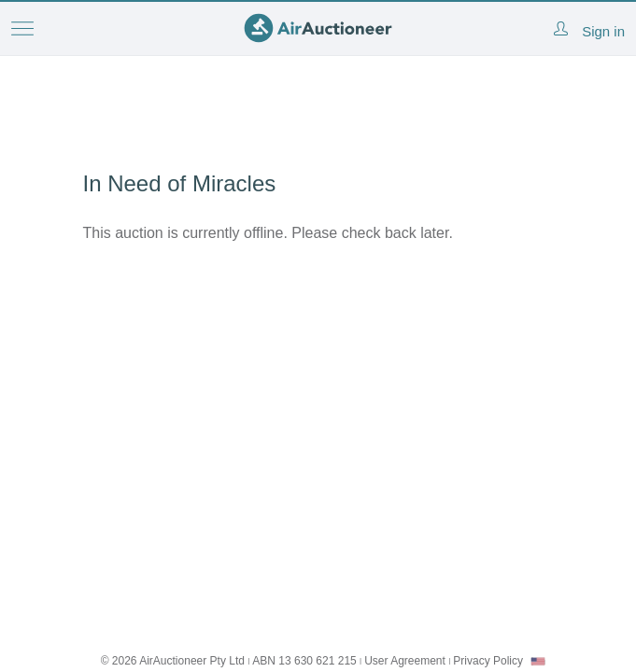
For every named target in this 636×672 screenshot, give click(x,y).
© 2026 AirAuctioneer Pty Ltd (173, 661)
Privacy (488, 661)
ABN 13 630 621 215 (304, 661)
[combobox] (538, 661)
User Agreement (405, 661)
